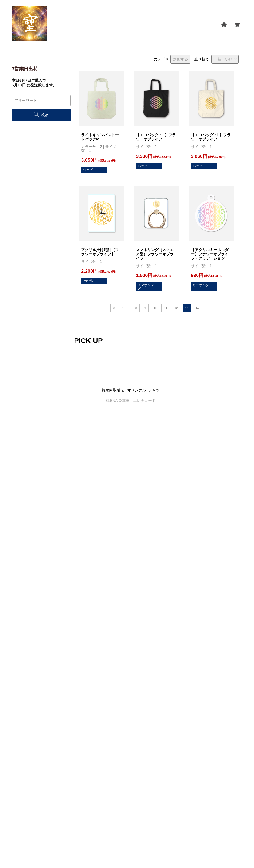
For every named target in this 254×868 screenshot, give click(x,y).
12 (176, 308)
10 (155, 308)
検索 (41, 115)
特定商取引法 (113, 390)
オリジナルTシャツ (143, 390)
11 (165, 308)
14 (197, 308)
